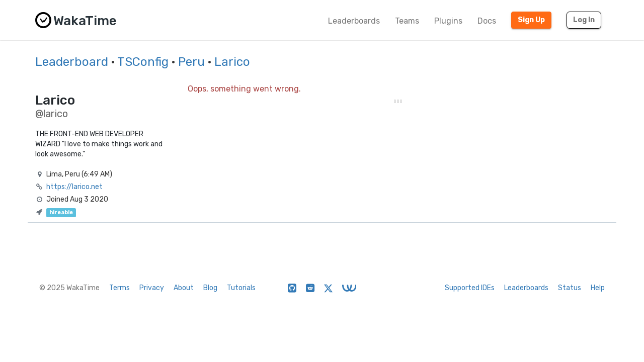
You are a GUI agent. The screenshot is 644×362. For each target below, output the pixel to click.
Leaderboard (72, 62)
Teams (407, 21)
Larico (232, 62)
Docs (487, 21)
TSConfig (143, 62)
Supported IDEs (470, 288)
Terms (119, 288)
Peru (191, 62)
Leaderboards (354, 21)
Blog (210, 288)
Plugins (448, 21)
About (184, 288)
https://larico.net (74, 187)
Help (598, 288)
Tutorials (241, 288)
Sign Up (531, 20)
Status (570, 288)
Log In (584, 20)
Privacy (152, 288)
